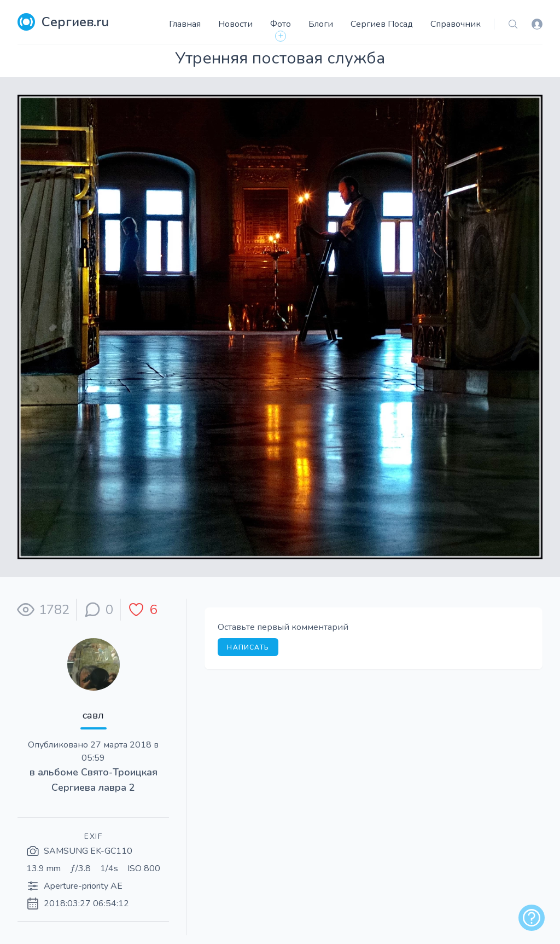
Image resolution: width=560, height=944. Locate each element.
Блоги (321, 24)
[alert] (532, 918)
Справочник (456, 24)
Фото (281, 24)
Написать (248, 647)
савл (93, 715)
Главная (185, 24)
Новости (235, 24)
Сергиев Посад (382, 24)
